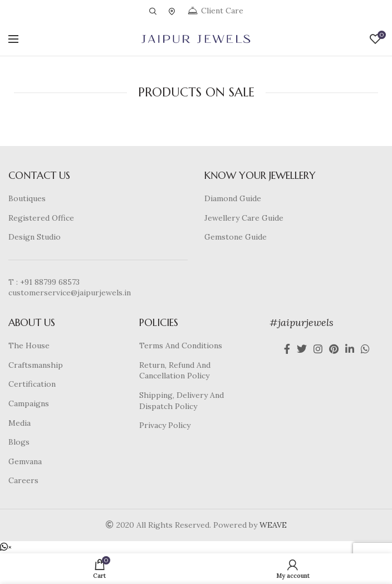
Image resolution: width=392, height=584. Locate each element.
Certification (32, 384)
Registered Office (41, 218)
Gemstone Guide (236, 237)
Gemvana (25, 461)
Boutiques (27, 198)
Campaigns (29, 403)
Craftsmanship (36, 365)
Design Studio (35, 237)
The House (29, 345)
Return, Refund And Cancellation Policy (175, 371)
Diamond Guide (233, 198)
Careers (23, 480)
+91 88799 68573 (50, 282)
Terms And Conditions (181, 345)
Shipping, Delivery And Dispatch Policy (182, 401)
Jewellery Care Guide (244, 218)
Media (19, 423)
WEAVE (273, 525)
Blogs (19, 442)
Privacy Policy (165, 425)
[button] (6, 547)
